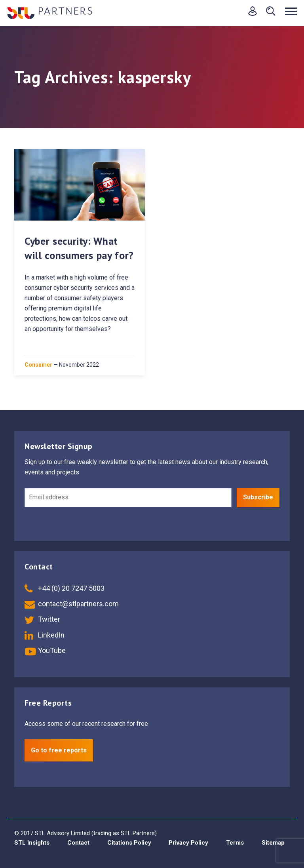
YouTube (45, 650)
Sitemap (273, 843)
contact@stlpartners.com (72, 604)
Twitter (42, 619)
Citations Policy (129, 843)
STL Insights (32, 843)
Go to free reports (59, 750)
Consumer (38, 365)
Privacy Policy (188, 843)
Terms (235, 843)
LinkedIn (45, 635)
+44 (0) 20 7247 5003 (65, 588)
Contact (78, 843)
